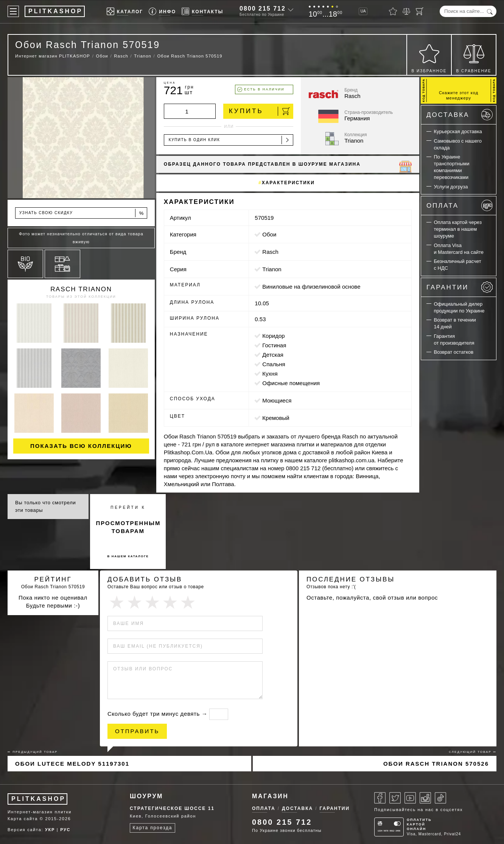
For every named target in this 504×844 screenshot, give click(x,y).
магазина (283, 444)
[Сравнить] (406, 11)
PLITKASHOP (38, 799)
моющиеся (277, 400)
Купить (259, 111)
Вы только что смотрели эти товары (45, 506)
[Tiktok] (440, 798)
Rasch (270, 252)
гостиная (274, 345)
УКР (50, 830)
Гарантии (460, 287)
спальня (274, 364)
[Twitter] (395, 798)
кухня (270, 374)
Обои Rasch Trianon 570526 (436, 764)
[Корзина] (420, 11)
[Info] (162, 12)
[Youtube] (410, 798)
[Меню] (13, 11)
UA (363, 11)
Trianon (272, 269)
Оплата (460, 205)
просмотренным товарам (128, 527)
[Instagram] (425, 798)
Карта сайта (23, 819)
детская (273, 355)
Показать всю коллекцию (81, 446)
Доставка (460, 115)
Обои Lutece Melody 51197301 (72, 764)
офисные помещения (291, 383)
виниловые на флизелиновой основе (311, 287)
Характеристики (288, 183)
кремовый (276, 418)
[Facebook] (380, 798)
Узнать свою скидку (82, 213)
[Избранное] (393, 11)
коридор (273, 336)
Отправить (137, 731)
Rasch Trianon (81, 289)
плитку (270, 460)
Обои (269, 234)
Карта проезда (153, 828)
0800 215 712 (263, 9)
